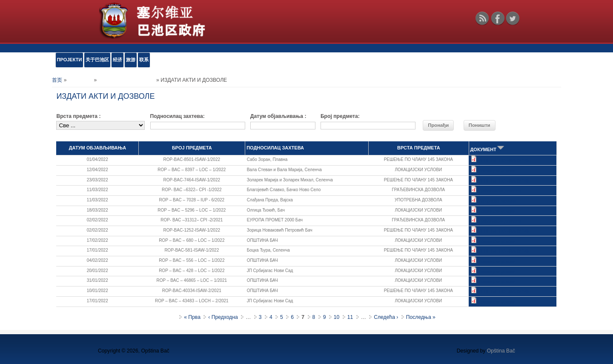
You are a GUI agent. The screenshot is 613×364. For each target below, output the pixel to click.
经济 (117, 60)
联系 (144, 60)
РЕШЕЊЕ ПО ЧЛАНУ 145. (504, 161)
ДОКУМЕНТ (488, 149)
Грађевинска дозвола (500, 191)
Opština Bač (501, 351)
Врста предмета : (78, 116)
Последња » (421, 317)
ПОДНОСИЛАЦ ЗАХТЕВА (275, 148)
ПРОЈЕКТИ (70, 60)
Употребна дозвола (498, 201)
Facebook (498, 18)
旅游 (131, 60)
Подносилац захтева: (178, 116)
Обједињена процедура (127, 80)
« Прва (192, 317)
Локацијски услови (497, 171)
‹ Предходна (223, 317)
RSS (482, 18)
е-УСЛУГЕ (80, 80)
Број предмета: (340, 116)
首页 (57, 80)
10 (337, 317)
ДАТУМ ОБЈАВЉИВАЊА (97, 148)
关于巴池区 (97, 60)
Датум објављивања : (278, 116)
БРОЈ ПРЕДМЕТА (192, 148)
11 (350, 317)
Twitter (513, 18)
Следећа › (386, 317)
